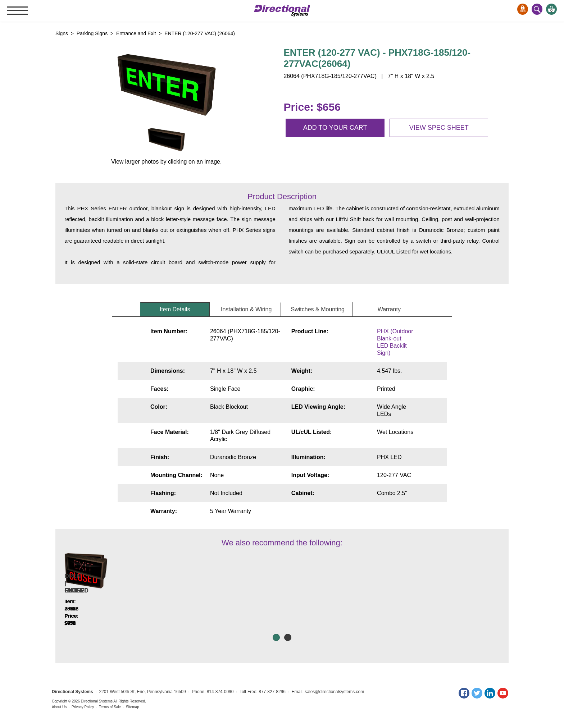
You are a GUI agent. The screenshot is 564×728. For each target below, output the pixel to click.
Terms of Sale (110, 707)
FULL (369, 605)
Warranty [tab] (389, 309)
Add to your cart (335, 128)
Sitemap (133, 707)
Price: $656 (312, 107)
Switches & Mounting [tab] (318, 309)
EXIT (108, 605)
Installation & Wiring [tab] (246, 309)
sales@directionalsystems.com (334, 692)
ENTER (456, 605)
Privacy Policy (83, 707)
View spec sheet (439, 128)
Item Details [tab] (175, 309)
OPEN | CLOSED (195, 605)
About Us (59, 707)
